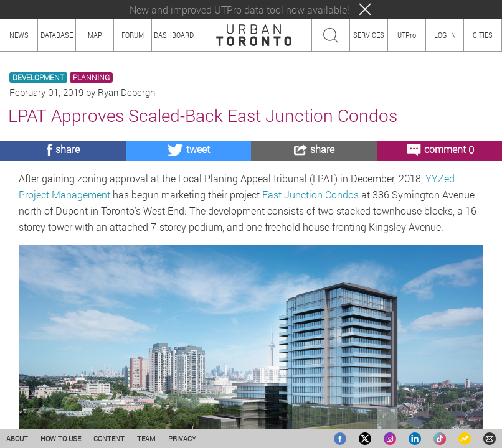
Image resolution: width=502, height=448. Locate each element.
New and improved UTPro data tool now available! (239, 10)
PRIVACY (182, 438)
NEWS (19, 35)
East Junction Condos (310, 194)
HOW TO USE (61, 438)
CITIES (483, 35)
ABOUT (17, 438)
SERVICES (369, 35)
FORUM (133, 35)
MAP (95, 35)
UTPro (407, 35)
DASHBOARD (174, 35)
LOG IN (445, 35)
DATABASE (57, 35)
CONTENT (109, 438)
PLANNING (91, 77)
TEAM (146, 438)
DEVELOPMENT (38, 77)
